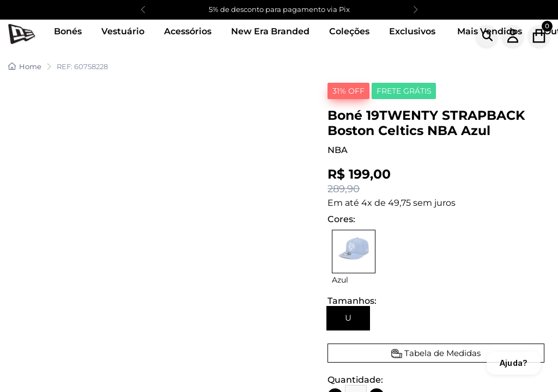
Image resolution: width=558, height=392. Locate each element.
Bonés (68, 31)
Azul (340, 280)
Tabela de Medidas (442, 353)
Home (25, 66)
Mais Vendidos (490, 31)
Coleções (349, 31)
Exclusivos (412, 31)
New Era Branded (270, 31)
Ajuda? (514, 363)
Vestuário (123, 31)
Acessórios (188, 31)
